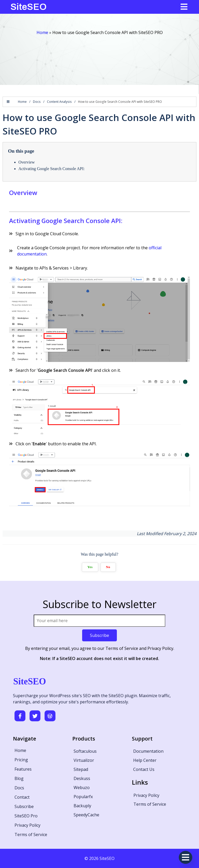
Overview (27, 162)
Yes (90, 567)
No (108, 567)
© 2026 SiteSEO (99, 858)
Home (42, 32)
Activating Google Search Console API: (52, 169)
